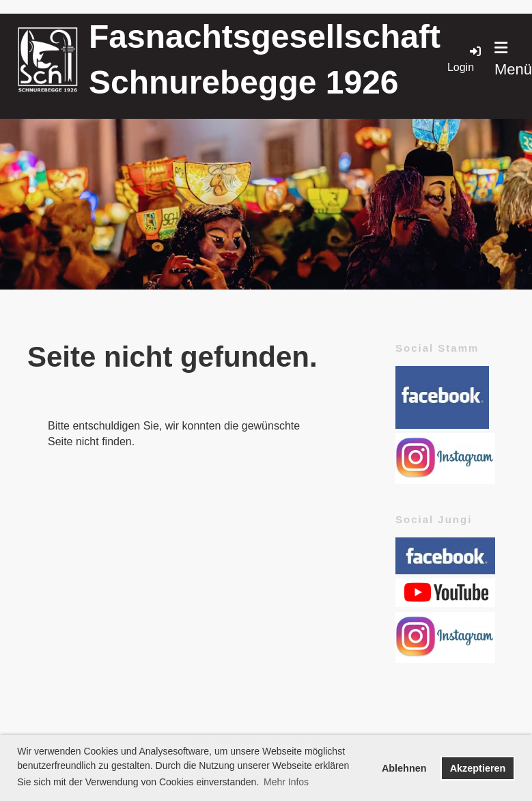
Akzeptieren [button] (478, 768)
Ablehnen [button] (404, 768)
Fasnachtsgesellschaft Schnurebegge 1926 (265, 59)
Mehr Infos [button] (286, 782)
